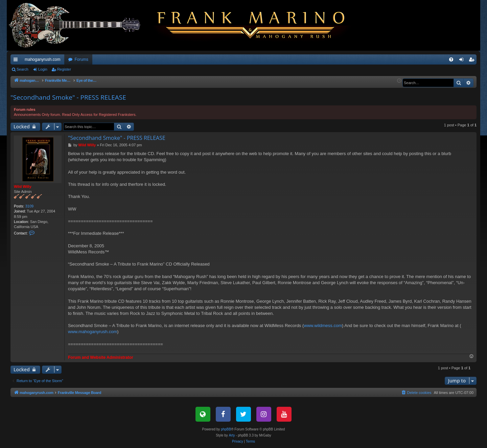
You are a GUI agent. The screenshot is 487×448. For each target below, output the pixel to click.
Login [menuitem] (463, 61)
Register (64, 69)
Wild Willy (23, 186)
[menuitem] (451, 59)
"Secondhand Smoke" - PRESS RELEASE (68, 97)
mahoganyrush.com (42, 59)
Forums (81, 59)
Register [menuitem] (473, 61)
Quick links (17, 61)
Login (43, 69)
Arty (232, 435)
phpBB (226, 429)
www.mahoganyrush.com (92, 332)
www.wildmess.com (323, 326)
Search (22, 69)
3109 (29, 206)
